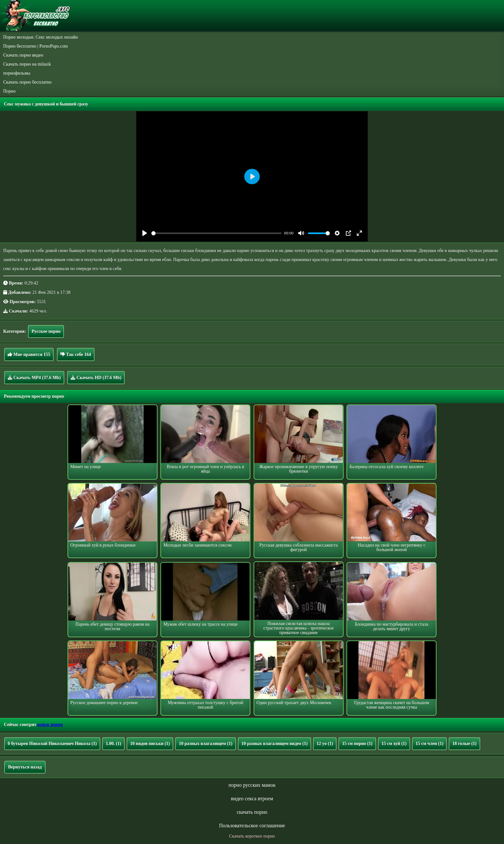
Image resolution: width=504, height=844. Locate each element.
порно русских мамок (252, 785)
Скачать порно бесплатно (27, 82)
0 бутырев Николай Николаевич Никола (52, 744)
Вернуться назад (25, 767)
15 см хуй (394, 744)
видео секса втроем (252, 799)
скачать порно (252, 812)
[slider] (216, 233)
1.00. (113, 744)
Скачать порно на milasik (27, 64)
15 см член (430, 744)
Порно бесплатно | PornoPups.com (36, 46)
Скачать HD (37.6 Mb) (96, 377)
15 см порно (357, 744)
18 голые (464, 744)
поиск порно (50, 725)
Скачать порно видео (23, 55)
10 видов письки (150, 744)
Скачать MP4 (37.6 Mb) (34, 377)
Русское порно (46, 331)
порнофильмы (17, 73)
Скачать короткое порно (252, 836)
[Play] (145, 233)
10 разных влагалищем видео (274, 744)
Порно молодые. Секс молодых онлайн (40, 37)
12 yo (325, 744)
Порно (9, 91)
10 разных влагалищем (205, 744)
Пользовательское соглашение (252, 826)
